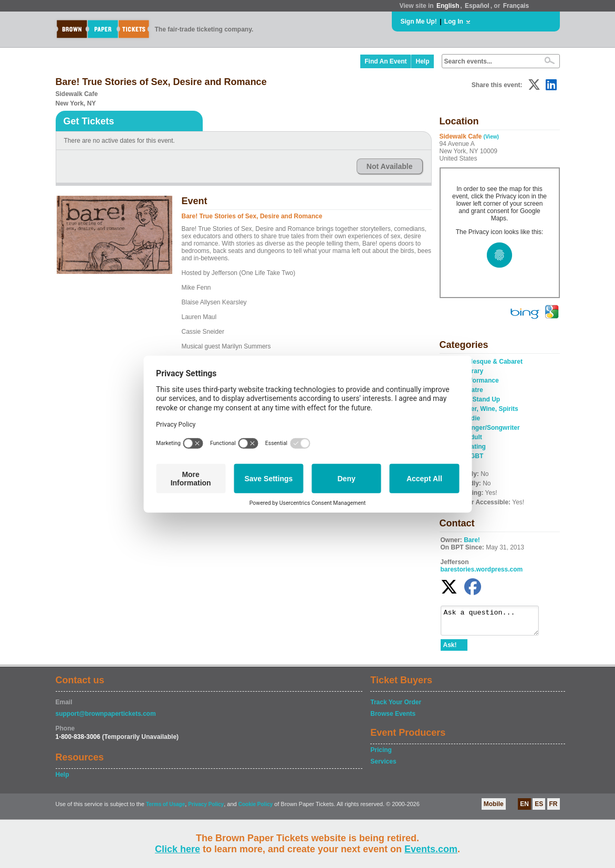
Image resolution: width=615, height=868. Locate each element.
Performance (479, 380)
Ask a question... (495, 623)
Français (516, 6)
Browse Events (393, 718)
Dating (476, 447)
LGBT (475, 456)
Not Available (390, 166)
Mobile (494, 809)
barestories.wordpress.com (482, 569)
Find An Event (385, 61)
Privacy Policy (206, 809)
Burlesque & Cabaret (491, 362)
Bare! (472, 540)
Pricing (381, 755)
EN (524, 809)
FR (554, 809)
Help (422, 61)
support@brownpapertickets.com (106, 718)
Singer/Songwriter (492, 428)
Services (383, 766)
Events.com (431, 849)
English (448, 6)
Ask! (450, 650)
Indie (473, 418)
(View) (491, 137)
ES (539, 809)
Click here (178, 849)
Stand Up (487, 399)
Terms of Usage (165, 809)
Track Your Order (396, 707)
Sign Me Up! (419, 22)
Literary (472, 371)
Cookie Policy (256, 809)
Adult (474, 437)
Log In (454, 22)
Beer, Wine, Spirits (491, 409)
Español (477, 6)
